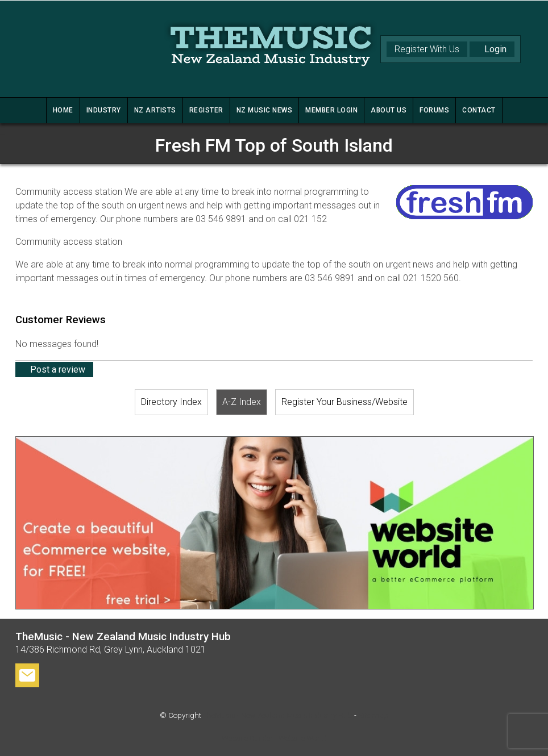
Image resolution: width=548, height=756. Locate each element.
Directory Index (171, 402)
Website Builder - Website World (274, 738)
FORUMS (434, 110)
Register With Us (427, 49)
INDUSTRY (104, 110)
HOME (63, 110)
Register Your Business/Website (344, 402)
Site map (373, 715)
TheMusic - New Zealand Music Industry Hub (278, 715)
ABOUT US (389, 110)
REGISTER (206, 110)
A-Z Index (242, 402)
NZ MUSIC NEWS (265, 110)
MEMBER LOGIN (331, 110)
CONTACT (479, 110)
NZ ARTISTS (155, 110)
